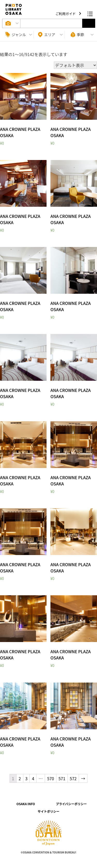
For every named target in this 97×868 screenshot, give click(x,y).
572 (73, 778)
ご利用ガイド (66, 14)
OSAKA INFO (26, 804)
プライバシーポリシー (71, 804)
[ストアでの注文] (75, 65)
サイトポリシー (48, 811)
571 (62, 778)
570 (51, 778)
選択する (89, 23)
